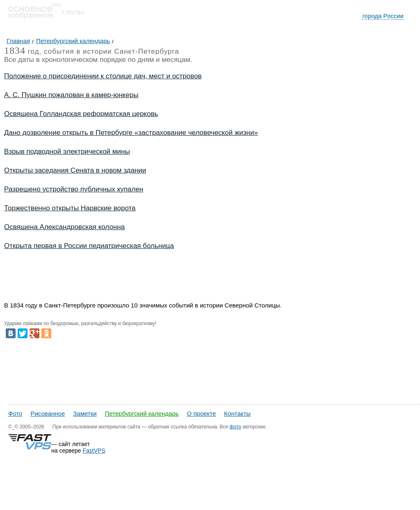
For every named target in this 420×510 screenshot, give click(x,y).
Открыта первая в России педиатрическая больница (89, 246)
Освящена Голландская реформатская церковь (81, 114)
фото (235, 427)
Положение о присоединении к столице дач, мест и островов (103, 76)
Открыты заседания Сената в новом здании (75, 170)
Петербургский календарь (142, 413)
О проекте (202, 413)
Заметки (85, 413)
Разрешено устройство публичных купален (74, 189)
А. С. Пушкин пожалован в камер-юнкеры (71, 95)
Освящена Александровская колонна (64, 227)
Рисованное (48, 413)
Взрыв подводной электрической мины (67, 151)
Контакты (237, 413)
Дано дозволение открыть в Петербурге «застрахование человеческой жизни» (131, 133)
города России (383, 16)
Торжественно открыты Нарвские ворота (70, 208)
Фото (15, 413)
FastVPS (94, 451)
